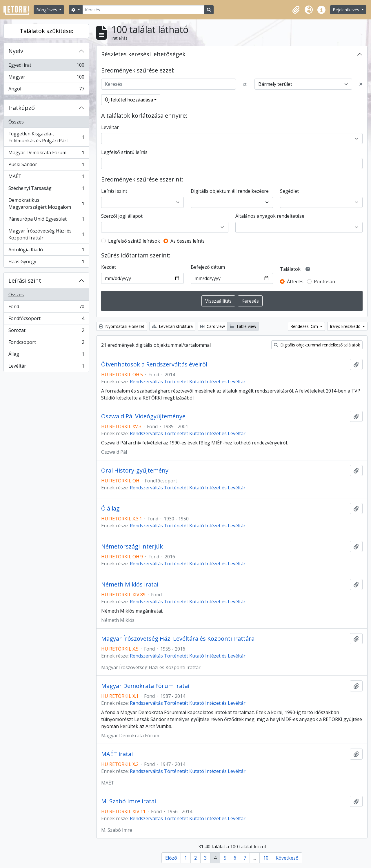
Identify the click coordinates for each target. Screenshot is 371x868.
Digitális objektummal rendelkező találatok (317, 345)
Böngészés (47, 10)
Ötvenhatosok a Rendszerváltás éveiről (154, 364)
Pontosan (324, 282)
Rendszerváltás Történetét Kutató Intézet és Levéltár (188, 382)
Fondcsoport (46, 343)
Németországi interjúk (132, 546)
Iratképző (22, 108)
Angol (46, 90)
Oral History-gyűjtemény (135, 471)
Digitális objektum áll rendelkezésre (230, 191)
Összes (16, 122)
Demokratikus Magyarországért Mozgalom (46, 204)
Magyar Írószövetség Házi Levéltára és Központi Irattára (178, 639)
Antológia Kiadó (46, 251)
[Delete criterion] (361, 84)
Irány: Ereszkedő (346, 326)
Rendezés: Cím (305, 326)
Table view (243, 326)
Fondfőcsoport (46, 320)
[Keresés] (143, 10)
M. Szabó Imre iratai (129, 801)
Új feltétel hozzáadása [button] (129, 100)
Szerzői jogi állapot (122, 216)
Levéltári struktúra (172, 326)
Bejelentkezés (347, 10)
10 (266, 858)
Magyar (46, 78)
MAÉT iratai (117, 754)
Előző (171, 858)
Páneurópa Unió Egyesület (46, 220)
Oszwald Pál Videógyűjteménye (143, 416)
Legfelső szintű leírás (124, 152)
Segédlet (289, 191)
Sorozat (46, 332)
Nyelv (16, 51)
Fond (46, 308)
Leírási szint (25, 280)
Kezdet (109, 267)
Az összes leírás (188, 241)
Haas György (46, 263)
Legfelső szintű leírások (134, 241)
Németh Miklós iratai (130, 584)
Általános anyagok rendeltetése (270, 216)
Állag (46, 355)
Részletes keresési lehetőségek (143, 54)
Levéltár (46, 367)
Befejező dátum (208, 267)
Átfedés (295, 282)
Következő (287, 858)
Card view (213, 326)
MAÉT (46, 178)
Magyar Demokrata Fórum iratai (145, 686)
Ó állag (110, 509)
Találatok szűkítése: (47, 31)
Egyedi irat (46, 66)
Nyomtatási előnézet (122, 326)
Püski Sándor (46, 166)
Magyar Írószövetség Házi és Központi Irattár (46, 234)
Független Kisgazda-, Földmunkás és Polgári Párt (46, 137)
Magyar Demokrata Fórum (46, 154)
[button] (296, 10)
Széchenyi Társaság (46, 189)
